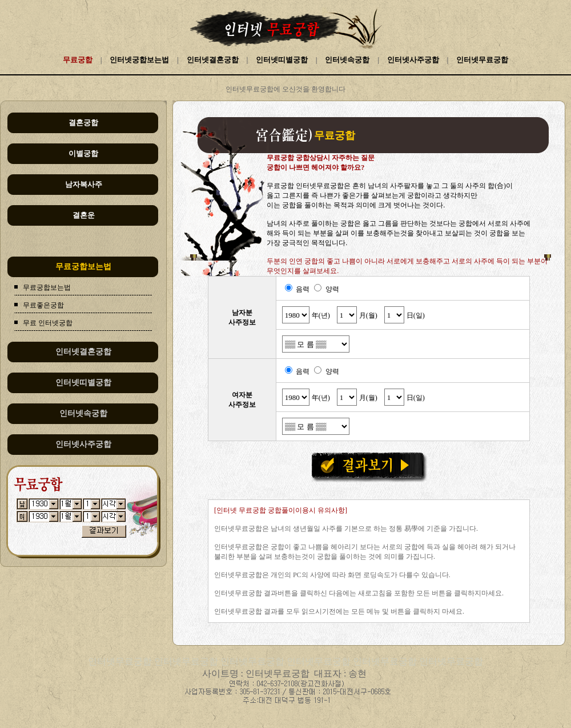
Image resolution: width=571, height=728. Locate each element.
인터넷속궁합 (347, 60)
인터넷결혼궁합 (213, 60)
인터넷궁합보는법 (139, 60)
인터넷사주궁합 (413, 60)
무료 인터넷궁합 (48, 323)
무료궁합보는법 (47, 287)
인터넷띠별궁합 (282, 60)
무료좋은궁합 (43, 305)
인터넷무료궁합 (482, 60)
